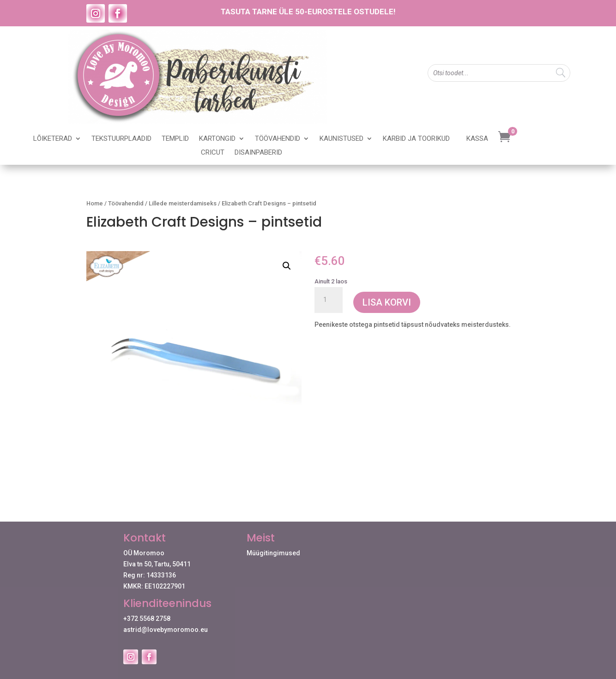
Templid (175, 139)
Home (95, 203)
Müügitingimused (273, 553)
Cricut (213, 153)
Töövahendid (278, 139)
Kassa (477, 139)
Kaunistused (341, 139)
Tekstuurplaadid (121, 139)
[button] (287, 266)
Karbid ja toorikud (416, 139)
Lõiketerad (53, 139)
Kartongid (217, 139)
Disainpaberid (258, 153)
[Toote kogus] (328, 300)
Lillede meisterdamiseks (183, 203)
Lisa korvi (387, 302)
